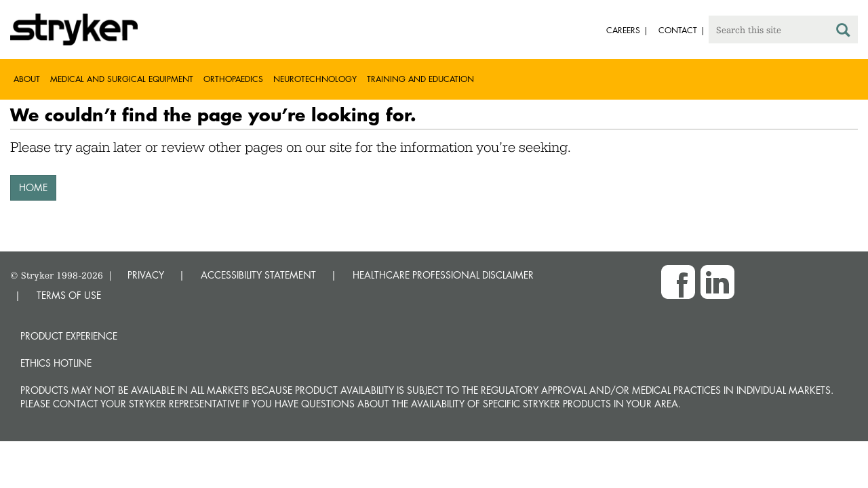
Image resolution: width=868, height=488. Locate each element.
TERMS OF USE (69, 295)
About (27, 79)
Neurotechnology (315, 79)
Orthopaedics (233, 79)
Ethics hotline (56, 363)
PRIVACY (146, 275)
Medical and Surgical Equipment (122, 79)
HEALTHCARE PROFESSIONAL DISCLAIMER (443, 275)
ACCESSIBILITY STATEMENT (258, 275)
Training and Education (420, 79)
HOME (33, 187)
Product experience (69, 336)
